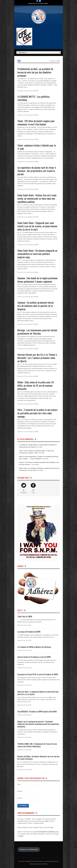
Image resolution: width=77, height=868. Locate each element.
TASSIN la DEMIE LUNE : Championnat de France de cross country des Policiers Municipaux (37, 745)
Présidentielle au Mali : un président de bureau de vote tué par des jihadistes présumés (35, 72)
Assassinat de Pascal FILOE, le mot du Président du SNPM (38, 674)
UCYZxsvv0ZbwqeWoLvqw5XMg (44, 832)
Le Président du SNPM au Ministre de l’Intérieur (34, 647)
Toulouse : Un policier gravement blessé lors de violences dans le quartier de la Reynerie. (36, 306)
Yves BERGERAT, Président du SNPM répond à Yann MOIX (37, 712)
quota (47, 821)
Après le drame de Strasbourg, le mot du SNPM (34, 657)
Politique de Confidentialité (29, 850)
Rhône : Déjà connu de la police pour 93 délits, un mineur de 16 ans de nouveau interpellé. (36, 385)
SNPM (36, 91)
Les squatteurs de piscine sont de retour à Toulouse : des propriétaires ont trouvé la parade (37, 171)
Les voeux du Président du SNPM (29, 632)
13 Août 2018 (28, 91)
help (52, 827)
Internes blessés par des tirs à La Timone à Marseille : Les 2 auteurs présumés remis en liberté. (37, 358)
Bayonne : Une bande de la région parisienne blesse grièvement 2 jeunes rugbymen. (37, 280)
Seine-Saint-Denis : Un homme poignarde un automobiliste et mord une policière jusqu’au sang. (37, 254)
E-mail (20, 798)
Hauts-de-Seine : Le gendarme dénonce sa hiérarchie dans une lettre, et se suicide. (38, 693)
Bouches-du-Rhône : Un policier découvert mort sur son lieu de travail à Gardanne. (38, 758)
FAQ (35, 834)
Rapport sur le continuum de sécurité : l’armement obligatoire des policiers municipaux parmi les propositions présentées (38, 724)
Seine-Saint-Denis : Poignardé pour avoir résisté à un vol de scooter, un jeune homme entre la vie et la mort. (37, 226)
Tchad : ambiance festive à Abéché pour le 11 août (37, 147)
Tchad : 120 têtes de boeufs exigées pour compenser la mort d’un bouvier (36, 123)
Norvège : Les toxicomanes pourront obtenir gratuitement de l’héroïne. (37, 332)
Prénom (20, 791)
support (21, 836)
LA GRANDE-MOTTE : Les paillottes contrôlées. (33, 98)
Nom (19, 784)
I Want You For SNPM (25, 616)
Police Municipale (27, 439)
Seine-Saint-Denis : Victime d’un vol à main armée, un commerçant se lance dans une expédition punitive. (37, 198)
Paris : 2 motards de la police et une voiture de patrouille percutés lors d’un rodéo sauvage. (37, 413)
